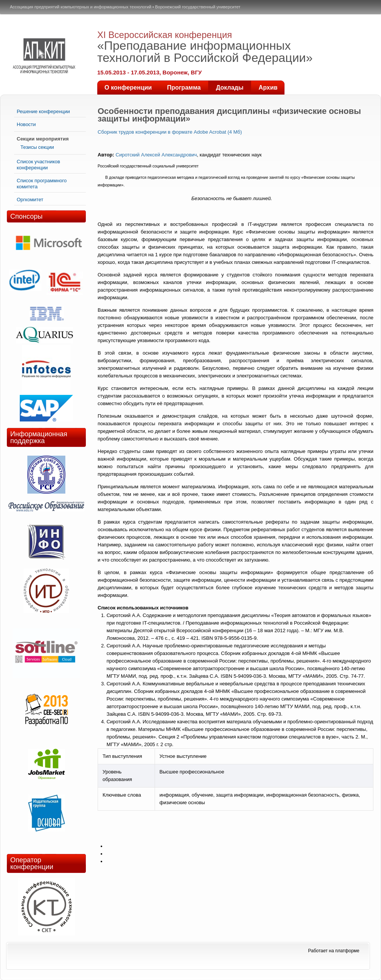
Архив (268, 88)
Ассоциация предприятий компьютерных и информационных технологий (81, 7)
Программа (184, 88)
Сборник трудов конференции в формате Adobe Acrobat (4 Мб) (170, 132)
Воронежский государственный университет (198, 7)
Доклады (229, 88)
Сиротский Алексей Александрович (156, 155)
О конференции (128, 88)
